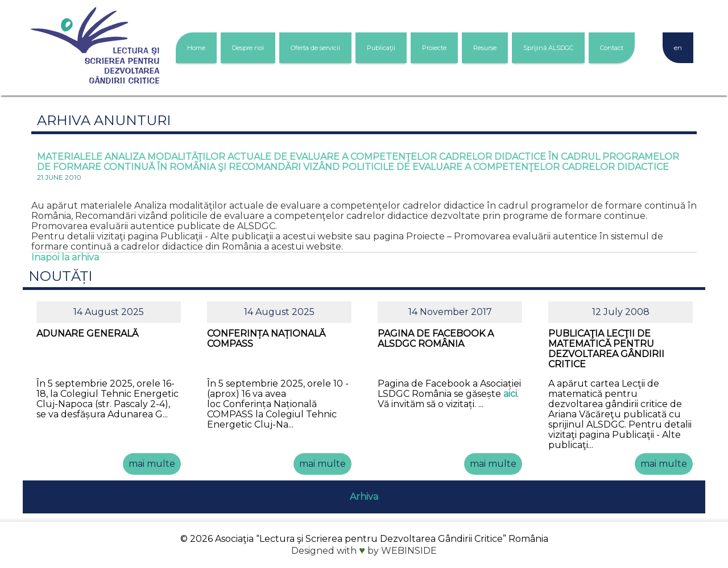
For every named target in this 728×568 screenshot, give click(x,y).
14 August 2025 (109, 312)
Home (196, 48)
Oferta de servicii (315, 48)
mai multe (152, 464)
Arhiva (364, 497)
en (678, 48)
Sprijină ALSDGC (548, 48)
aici (510, 394)
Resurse (485, 48)
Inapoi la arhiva (65, 257)
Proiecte (434, 48)
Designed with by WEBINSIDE (364, 551)
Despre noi (248, 48)
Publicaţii (381, 48)
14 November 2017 (450, 312)
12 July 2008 (621, 312)
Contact (612, 48)
